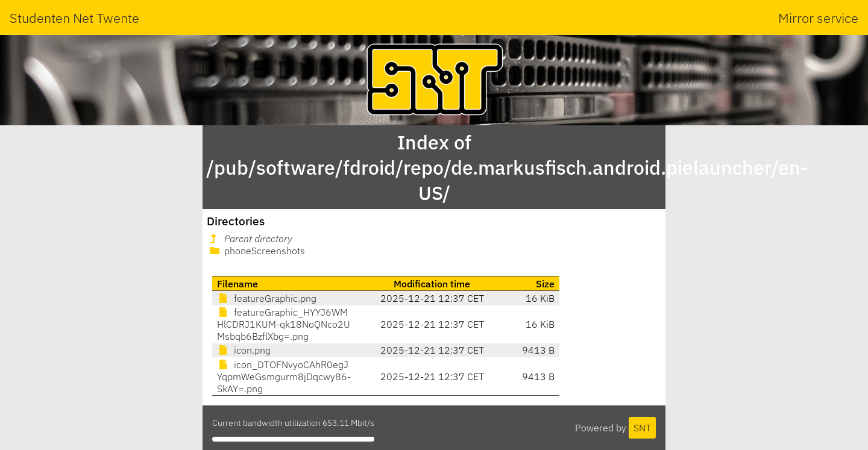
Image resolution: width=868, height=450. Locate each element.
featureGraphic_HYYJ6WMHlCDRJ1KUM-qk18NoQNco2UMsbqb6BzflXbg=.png (284, 324)
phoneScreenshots (256, 251)
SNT (642, 428)
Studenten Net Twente (74, 18)
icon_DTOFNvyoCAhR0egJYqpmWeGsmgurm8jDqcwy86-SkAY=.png (284, 377)
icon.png (244, 350)
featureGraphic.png (267, 298)
